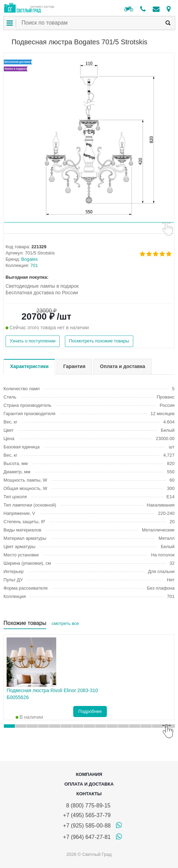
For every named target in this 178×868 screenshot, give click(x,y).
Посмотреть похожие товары (99, 341)
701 (34, 265)
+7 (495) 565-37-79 (87, 815)
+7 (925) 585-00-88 (87, 826)
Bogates (29, 259)
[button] (89, 222)
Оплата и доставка (89, 784)
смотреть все (65, 623)
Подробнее (90, 711)
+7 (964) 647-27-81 (87, 837)
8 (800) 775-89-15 (87, 806)
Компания (89, 774)
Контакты (89, 794)
